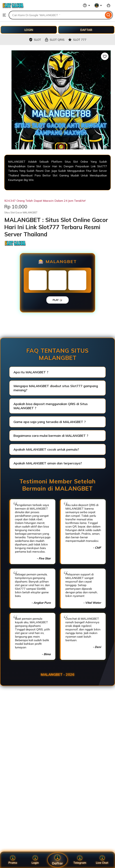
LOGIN (29, 30)
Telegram (80, 860)
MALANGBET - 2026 (57, 675)
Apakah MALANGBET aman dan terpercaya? (48, 463)
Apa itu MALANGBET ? (31, 372)
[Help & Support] (86, 5)
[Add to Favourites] (105, 56)
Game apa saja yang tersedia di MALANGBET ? (50, 422)
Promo (13, 860)
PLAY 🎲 (57, 300)
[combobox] (56, 15)
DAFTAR (86, 30)
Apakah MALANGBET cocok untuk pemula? (46, 449)
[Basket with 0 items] (109, 5)
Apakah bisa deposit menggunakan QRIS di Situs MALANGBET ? (51, 406)
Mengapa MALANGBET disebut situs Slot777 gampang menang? (56, 388)
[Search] (108, 15)
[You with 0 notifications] (98, 5)
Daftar (57, 860)
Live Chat (102, 860)
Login (35, 860)
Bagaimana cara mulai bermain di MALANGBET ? (51, 436)
